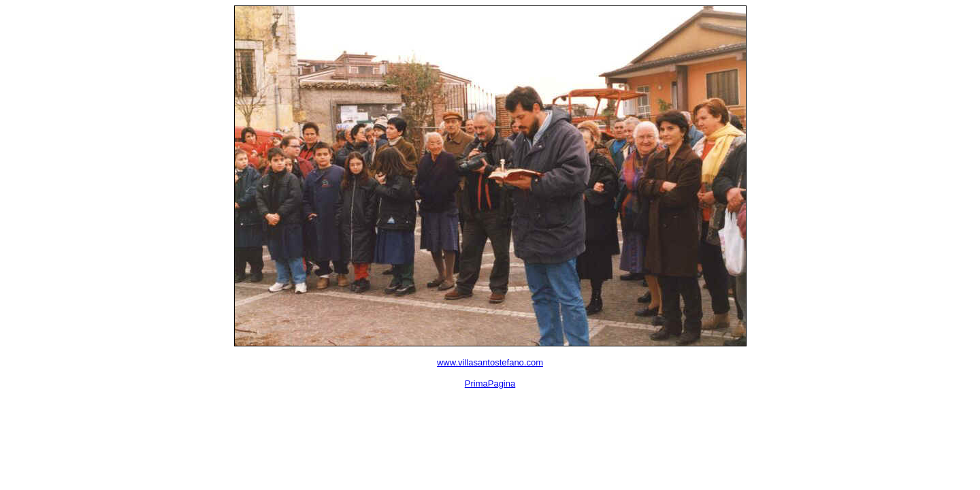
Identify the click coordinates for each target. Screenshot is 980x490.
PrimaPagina (490, 383)
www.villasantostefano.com (490, 362)
